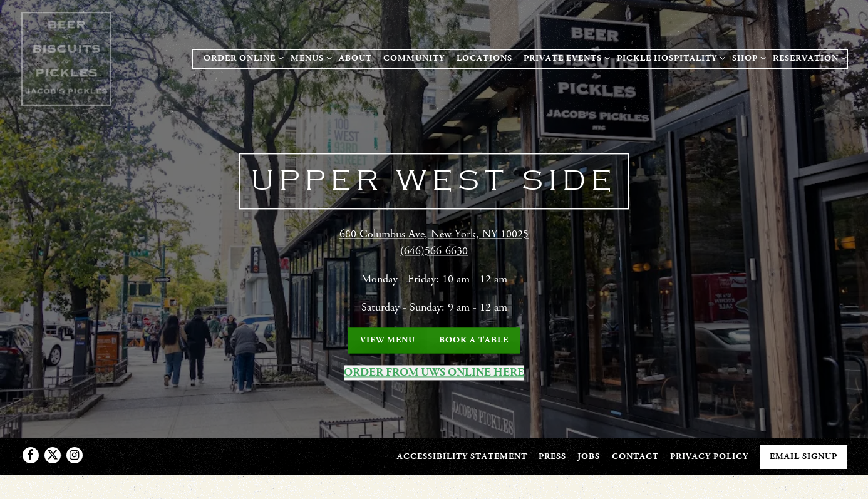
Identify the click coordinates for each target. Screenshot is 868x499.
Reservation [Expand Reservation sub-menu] (808, 58)
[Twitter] (53, 447)
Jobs (589, 448)
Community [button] (414, 58)
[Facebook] (31, 447)
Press (552, 448)
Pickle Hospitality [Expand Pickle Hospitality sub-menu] (669, 58)
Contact (635, 448)
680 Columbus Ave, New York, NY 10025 (434, 233)
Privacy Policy (709, 448)
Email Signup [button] (803, 448)
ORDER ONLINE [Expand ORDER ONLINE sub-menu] (241, 58)
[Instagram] (75, 447)
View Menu (388, 339)
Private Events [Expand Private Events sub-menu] (565, 58)
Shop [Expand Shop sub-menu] (747, 58)
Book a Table (474, 339)
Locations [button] (484, 58)
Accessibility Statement (462, 448)
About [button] (355, 58)
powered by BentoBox (434, 483)
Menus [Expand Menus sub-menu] (309, 58)
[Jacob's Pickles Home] (68, 58)
